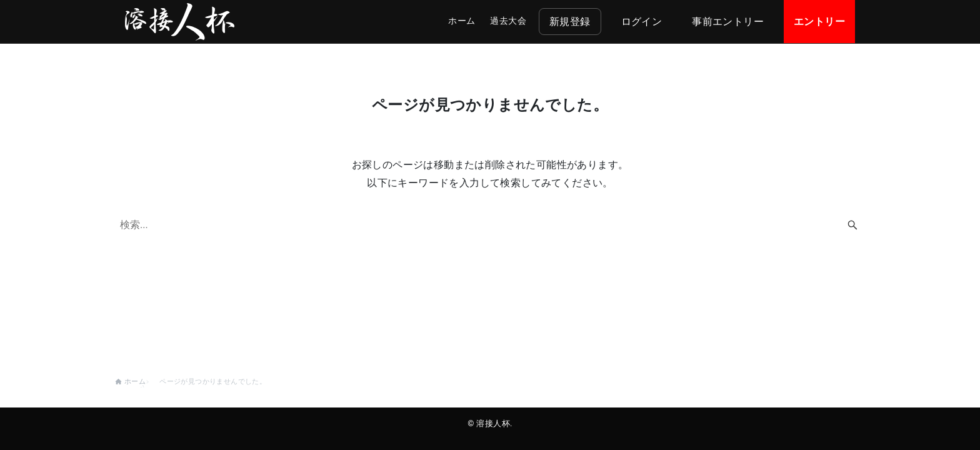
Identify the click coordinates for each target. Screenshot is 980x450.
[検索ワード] (490, 225)
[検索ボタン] (852, 225)
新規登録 (570, 22)
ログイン (642, 22)
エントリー (819, 22)
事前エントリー (728, 22)
